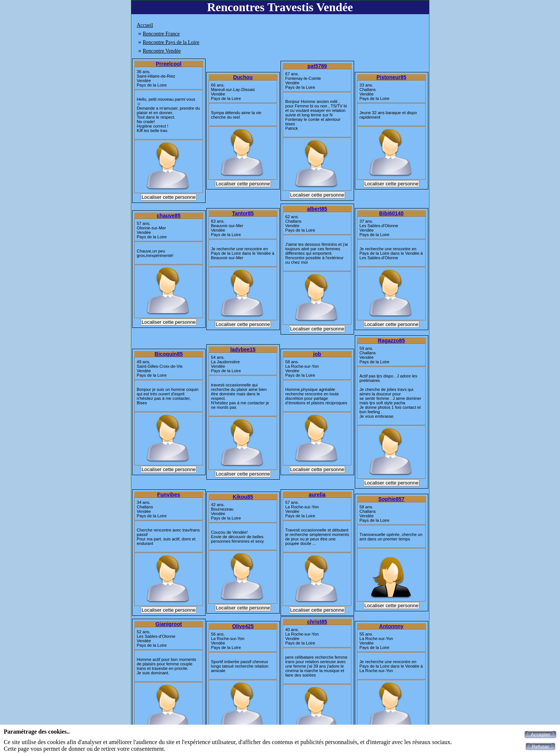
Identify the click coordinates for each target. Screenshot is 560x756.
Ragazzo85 (391, 341)
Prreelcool (169, 64)
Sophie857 (391, 499)
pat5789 (317, 66)
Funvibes (168, 495)
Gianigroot (169, 624)
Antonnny (391, 626)
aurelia (317, 495)
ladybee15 (243, 349)
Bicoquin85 (168, 354)
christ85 (317, 622)
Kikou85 (243, 497)
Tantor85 (243, 213)
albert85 (317, 209)
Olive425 (243, 626)
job (317, 354)
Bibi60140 (391, 213)
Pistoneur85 (391, 77)
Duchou (243, 77)
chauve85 (169, 216)
